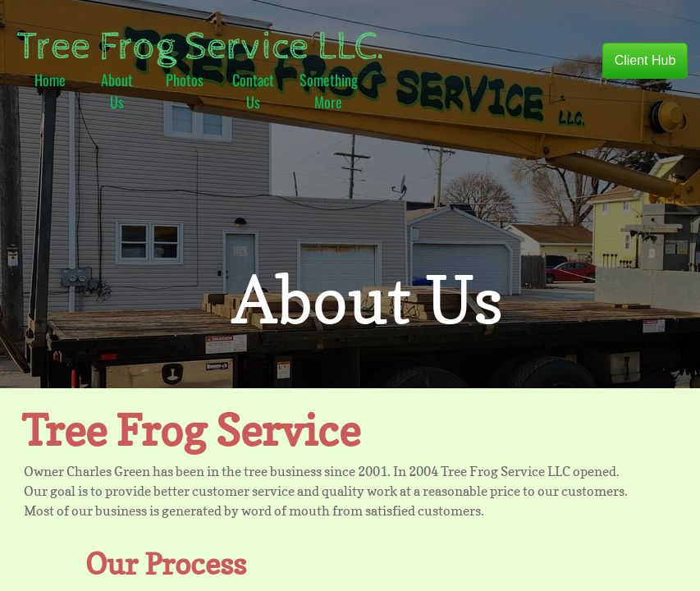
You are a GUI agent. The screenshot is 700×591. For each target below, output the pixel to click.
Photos (185, 80)
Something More (329, 91)
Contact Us (253, 91)
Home (50, 80)
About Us (117, 91)
